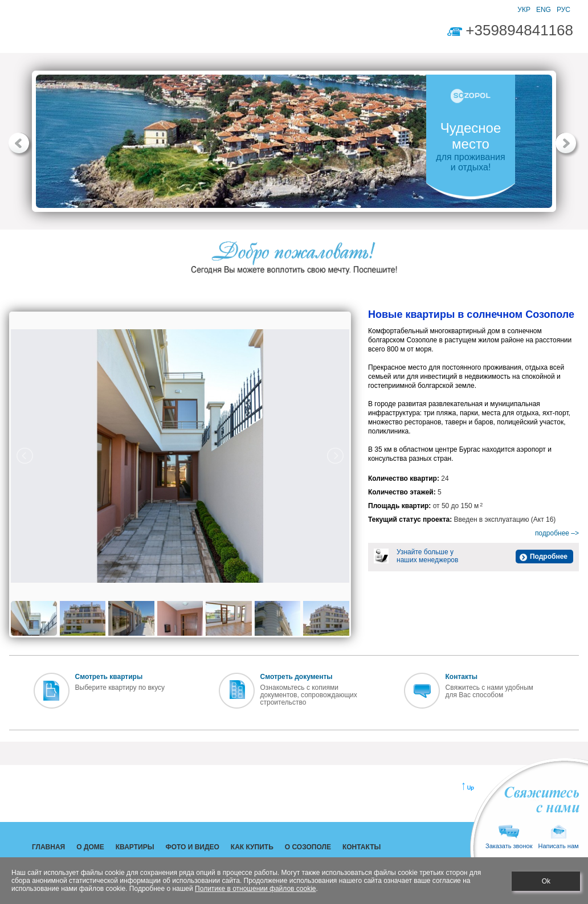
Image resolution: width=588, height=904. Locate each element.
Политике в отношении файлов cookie (255, 889)
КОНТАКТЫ (384, 34)
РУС (563, 10)
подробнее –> (557, 533)
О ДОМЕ (90, 34)
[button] (21, 145)
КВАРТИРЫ (140, 34)
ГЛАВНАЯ (44, 34)
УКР (524, 10)
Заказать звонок (509, 837)
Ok (546, 881)
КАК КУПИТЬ (266, 34)
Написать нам (558, 837)
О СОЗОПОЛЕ (326, 34)
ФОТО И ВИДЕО (201, 34)
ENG (544, 10)
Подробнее (549, 557)
